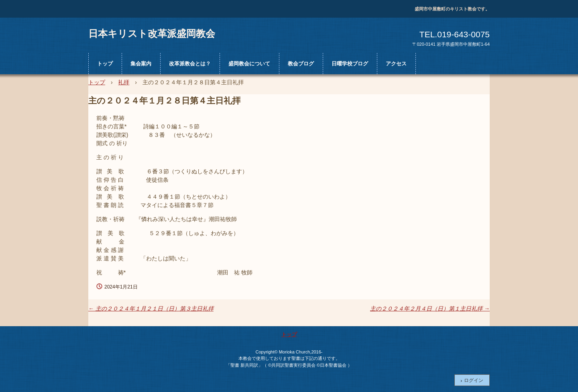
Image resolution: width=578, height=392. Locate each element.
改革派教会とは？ (190, 64)
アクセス (396, 64)
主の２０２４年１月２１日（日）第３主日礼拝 (151, 309)
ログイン (474, 380)
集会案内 (141, 64)
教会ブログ (301, 64)
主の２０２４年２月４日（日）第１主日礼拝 (430, 309)
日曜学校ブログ (350, 64)
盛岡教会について (249, 64)
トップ (105, 64)
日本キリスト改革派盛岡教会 (152, 33)
